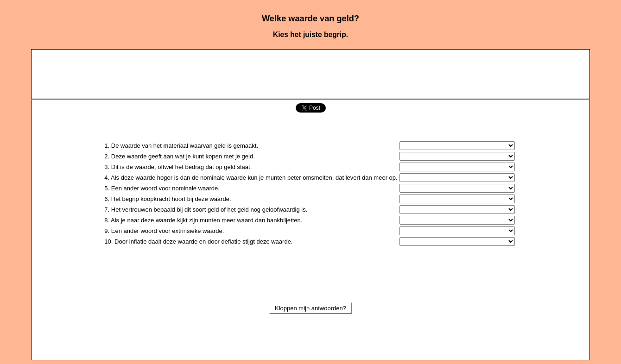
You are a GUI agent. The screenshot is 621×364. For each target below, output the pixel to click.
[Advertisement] (310, 74)
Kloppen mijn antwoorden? (310, 308)
